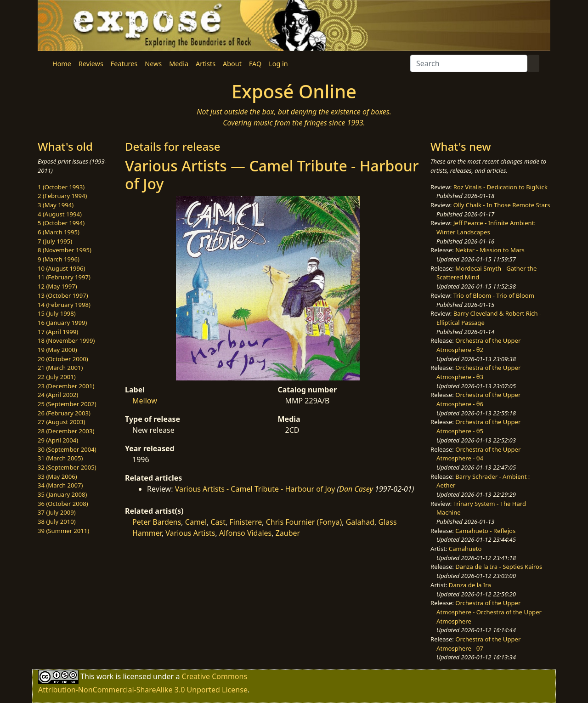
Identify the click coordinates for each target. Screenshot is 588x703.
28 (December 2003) (66, 431)
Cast (218, 522)
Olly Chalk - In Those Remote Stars (502, 205)
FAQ (255, 64)
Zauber (288, 533)
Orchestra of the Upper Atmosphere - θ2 (478, 345)
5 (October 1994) (61, 223)
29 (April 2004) (58, 440)
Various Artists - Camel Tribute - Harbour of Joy (255, 489)
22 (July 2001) (57, 377)
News (153, 64)
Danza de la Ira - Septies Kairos (499, 567)
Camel (196, 522)
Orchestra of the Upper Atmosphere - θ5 (478, 426)
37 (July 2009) (57, 512)
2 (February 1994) (62, 196)
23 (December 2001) (66, 386)
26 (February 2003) (64, 413)
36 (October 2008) (63, 504)
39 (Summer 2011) (63, 531)
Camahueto (465, 549)
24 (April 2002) (58, 395)
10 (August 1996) (61, 268)
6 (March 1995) (59, 232)
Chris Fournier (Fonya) (304, 522)
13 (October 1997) (63, 295)
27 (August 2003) (61, 422)
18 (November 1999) (66, 340)
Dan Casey (356, 489)
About (232, 64)
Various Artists (190, 533)
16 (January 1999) (62, 323)
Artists (206, 64)
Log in (278, 64)
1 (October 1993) (61, 187)
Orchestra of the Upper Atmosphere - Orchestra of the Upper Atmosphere (489, 612)
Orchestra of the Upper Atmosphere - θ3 (478, 372)
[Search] (469, 63)
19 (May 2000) (57, 350)
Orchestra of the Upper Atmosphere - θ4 (478, 454)
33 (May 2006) (57, 476)
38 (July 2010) (57, 522)
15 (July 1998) (57, 313)
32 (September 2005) (67, 467)
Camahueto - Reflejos (485, 531)
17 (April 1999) (58, 332)
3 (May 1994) (56, 205)
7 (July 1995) (55, 241)
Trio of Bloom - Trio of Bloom (494, 295)
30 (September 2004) (67, 449)
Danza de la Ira (470, 585)
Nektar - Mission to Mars (490, 250)
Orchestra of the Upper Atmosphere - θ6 (478, 399)
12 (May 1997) (57, 286)
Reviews (91, 64)
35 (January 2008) (62, 494)
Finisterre (246, 522)
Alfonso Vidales (245, 533)
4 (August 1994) (60, 214)
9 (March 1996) (59, 259)
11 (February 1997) (64, 277)
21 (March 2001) (60, 368)
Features (124, 64)
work (105, 676)
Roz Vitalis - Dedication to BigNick (500, 187)
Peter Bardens (157, 522)
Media (179, 64)
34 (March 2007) (60, 485)
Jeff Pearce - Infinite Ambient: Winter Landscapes (486, 227)
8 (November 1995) (65, 250)
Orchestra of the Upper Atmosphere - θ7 (478, 644)
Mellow (145, 401)
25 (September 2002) (67, 404)
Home (62, 64)
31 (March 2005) (60, 458)
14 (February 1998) (64, 305)
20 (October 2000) (63, 359)
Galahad (360, 522)
